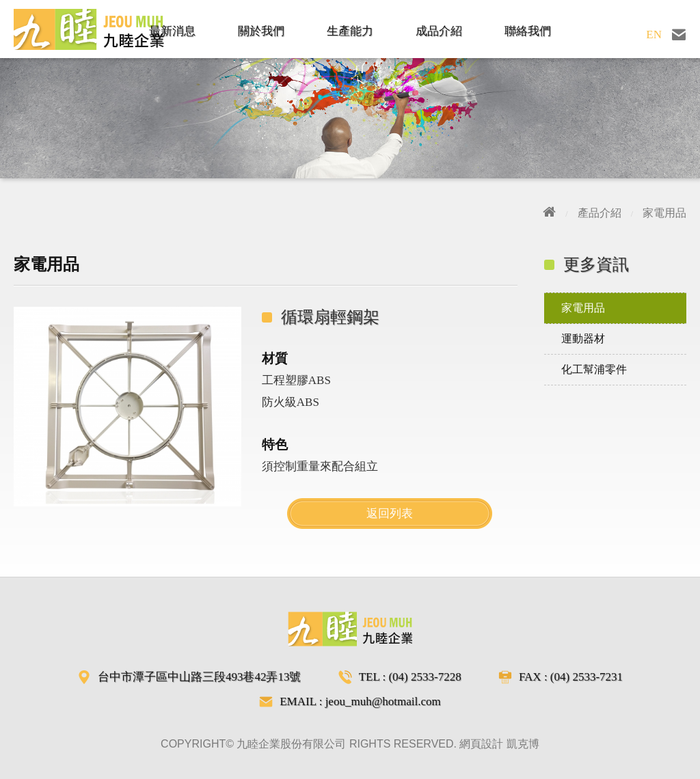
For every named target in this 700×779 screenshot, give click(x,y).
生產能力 (350, 31)
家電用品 (664, 213)
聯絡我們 (528, 31)
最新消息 (172, 31)
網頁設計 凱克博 (499, 744)
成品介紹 (439, 31)
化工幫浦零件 (594, 369)
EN (654, 35)
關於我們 (261, 31)
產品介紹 (600, 213)
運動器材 (583, 339)
